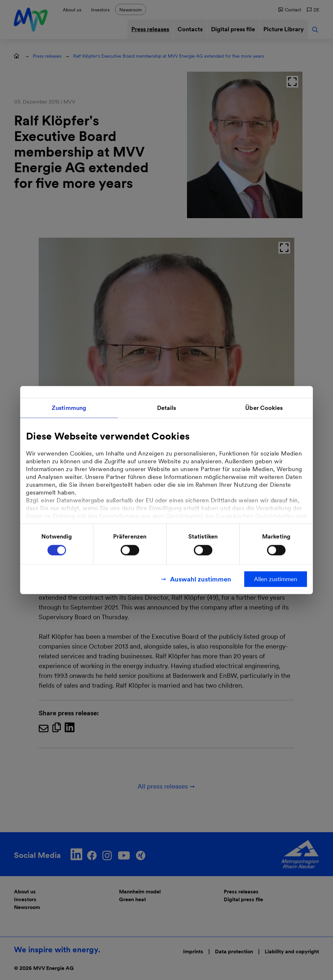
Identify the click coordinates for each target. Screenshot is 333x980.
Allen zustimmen (276, 579)
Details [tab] (167, 408)
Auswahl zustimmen (201, 579)
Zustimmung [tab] (69, 408)
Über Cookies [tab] (264, 408)
